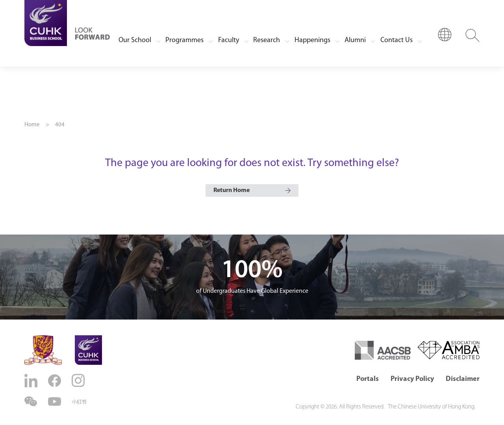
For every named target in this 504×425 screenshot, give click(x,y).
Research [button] (267, 40)
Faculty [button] (229, 40)
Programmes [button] (184, 40)
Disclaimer (463, 379)
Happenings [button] (312, 40)
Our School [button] (135, 40)
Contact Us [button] (397, 40)
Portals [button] (368, 379)
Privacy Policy (412, 379)
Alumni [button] (355, 40)
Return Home (232, 190)
